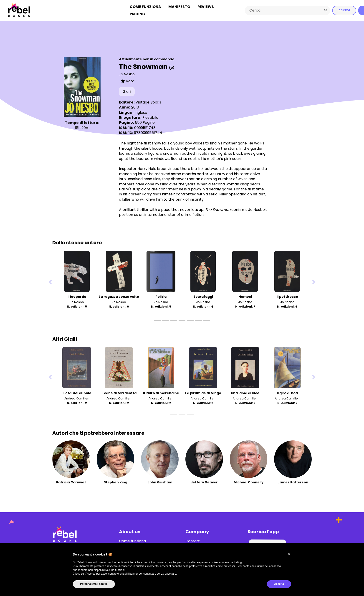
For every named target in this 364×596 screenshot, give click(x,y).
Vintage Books (148, 102)
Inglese (141, 112)
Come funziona (145, 6)
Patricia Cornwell (71, 482)
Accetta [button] (279, 584)
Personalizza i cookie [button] (94, 584)
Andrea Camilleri (77, 398)
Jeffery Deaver (204, 482)
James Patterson (293, 482)
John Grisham (160, 482)
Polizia (161, 296)
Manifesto (179, 6)
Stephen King (115, 482)
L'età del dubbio (77, 393)
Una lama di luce (245, 393)
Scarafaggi (203, 296)
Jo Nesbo (127, 74)
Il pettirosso (287, 296)
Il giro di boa (287, 393)
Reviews (206, 6)
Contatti (193, 541)
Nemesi (245, 296)
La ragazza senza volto (119, 296)
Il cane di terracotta (119, 393)
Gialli (127, 91)
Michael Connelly (249, 482)
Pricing (137, 14)
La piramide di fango (203, 393)
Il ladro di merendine (161, 393)
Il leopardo (77, 296)
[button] (289, 554)
